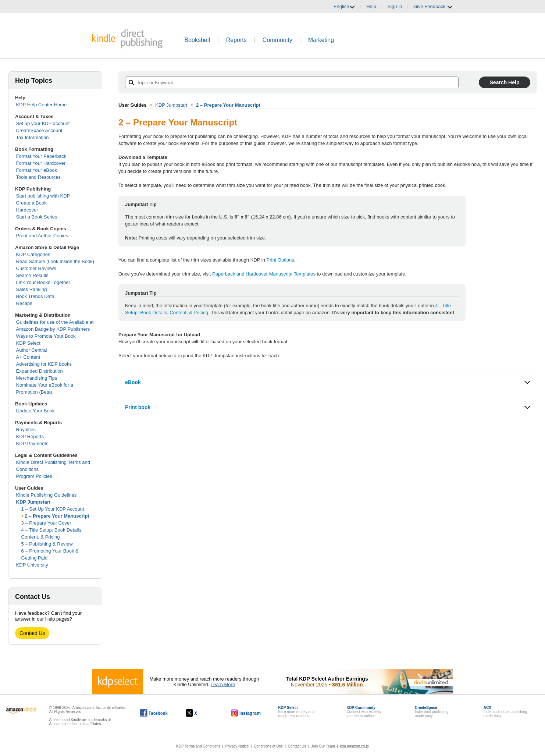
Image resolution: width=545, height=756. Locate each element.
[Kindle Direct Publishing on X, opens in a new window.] (199, 713)
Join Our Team (323, 746)
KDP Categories (33, 254)
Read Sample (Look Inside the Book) (55, 261)
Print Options (280, 260)
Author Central (32, 350)
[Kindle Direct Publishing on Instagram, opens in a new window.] (246, 713)
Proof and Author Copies (42, 236)
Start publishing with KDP (43, 196)
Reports (236, 40)
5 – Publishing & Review (47, 544)
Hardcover (27, 210)
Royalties (26, 430)
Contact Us (32, 633)
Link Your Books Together (43, 282)
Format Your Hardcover (41, 163)
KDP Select (28, 343)
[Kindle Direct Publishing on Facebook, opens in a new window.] (154, 713)
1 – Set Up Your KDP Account (53, 509)
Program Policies (34, 476)
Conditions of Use (268, 746)
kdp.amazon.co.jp (355, 746)
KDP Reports (30, 436)
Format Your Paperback (41, 156)
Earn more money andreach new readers (296, 712)
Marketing (321, 40)
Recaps (24, 303)
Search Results (32, 275)
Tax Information (33, 137)
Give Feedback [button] (433, 7)
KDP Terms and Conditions (198, 746)
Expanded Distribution (40, 371)
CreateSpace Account (39, 130)
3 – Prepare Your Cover (46, 523)
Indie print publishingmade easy (432, 712)
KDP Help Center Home (42, 105)
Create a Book (31, 203)
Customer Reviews (36, 268)
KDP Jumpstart (33, 502)
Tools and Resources (38, 177)
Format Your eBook (37, 170)
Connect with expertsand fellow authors (364, 712)
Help (371, 6)
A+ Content (28, 357)
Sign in (395, 6)
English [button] (344, 7)
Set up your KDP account (43, 123)
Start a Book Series (37, 217)
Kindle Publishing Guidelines (47, 495)
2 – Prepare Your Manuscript (57, 516)
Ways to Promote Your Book (46, 336)
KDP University (32, 565)
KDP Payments (32, 443)
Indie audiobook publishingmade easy (505, 712)
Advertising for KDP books (44, 364)
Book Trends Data (35, 296)
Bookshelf (197, 40)
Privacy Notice (237, 746)
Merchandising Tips (37, 378)
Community (277, 40)
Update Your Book (35, 411)
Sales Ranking (32, 289)
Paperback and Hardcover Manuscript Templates (264, 274)
